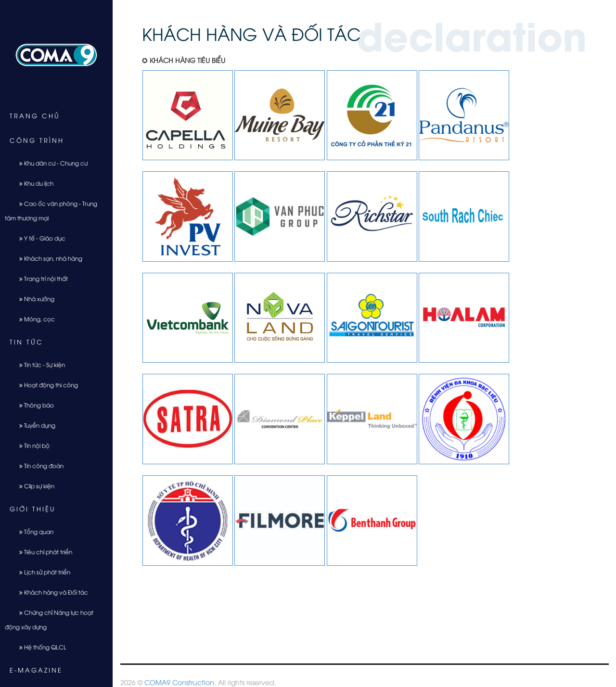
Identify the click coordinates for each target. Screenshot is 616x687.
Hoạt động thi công (45, 385)
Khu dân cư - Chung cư (50, 163)
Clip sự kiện (33, 486)
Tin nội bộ (31, 445)
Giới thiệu (33, 509)
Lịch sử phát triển (41, 572)
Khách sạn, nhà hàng (47, 258)
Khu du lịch (33, 183)
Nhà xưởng (33, 299)
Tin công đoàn (38, 465)
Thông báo (33, 405)
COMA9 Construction (179, 682)
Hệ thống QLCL (39, 647)
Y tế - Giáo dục (39, 238)
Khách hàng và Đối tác (50, 592)
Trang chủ (35, 115)
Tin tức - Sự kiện (38, 364)
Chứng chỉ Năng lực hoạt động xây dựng (49, 619)
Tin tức (26, 342)
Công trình (37, 140)
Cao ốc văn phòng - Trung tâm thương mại (51, 210)
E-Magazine (36, 670)
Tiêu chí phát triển (42, 552)
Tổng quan (33, 531)
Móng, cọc (33, 319)
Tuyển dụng (34, 425)
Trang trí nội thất (40, 278)
